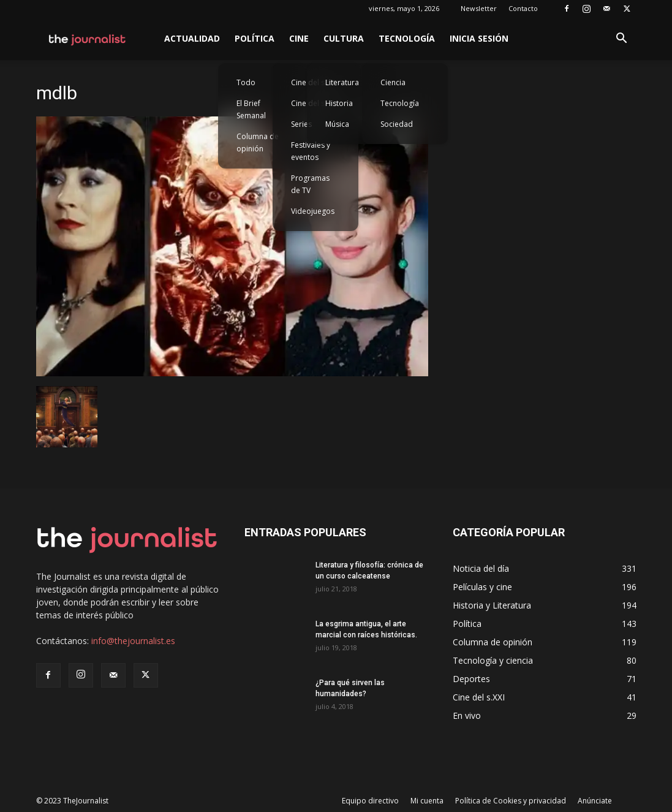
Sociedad (397, 124)
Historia (339, 103)
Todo (246, 82)
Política (255, 38)
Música (337, 124)
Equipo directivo (370, 801)
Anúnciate (595, 801)
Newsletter (479, 8)
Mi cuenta (427, 801)
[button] (622, 40)
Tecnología (407, 38)
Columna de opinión (258, 142)
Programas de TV (310, 184)
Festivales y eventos (311, 151)
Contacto (523, 8)
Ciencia (393, 82)
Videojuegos (313, 211)
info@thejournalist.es (133, 641)
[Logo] (88, 39)
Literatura (342, 82)
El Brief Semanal (251, 109)
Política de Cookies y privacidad (511, 801)
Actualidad (192, 38)
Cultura (344, 38)
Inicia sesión (479, 38)
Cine (299, 38)
